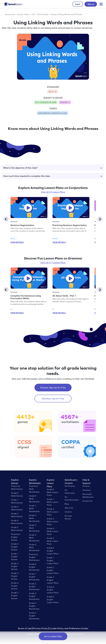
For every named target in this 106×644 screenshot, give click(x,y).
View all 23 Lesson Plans (53, 192)
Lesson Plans (23, 14)
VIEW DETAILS (17, 242)
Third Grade (43, 14)
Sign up (91, 4)
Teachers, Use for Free (53, 399)
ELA (33, 14)
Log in (78, 4)
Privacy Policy (40, 628)
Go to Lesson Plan (53, 636)
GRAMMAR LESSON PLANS (52, 113)
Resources (10, 14)
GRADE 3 (65, 102)
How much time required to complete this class (53, 176)
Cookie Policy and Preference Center (69, 628)
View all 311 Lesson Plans (53, 262)
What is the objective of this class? (53, 168)
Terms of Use (25, 628)
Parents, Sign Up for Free (53, 388)
